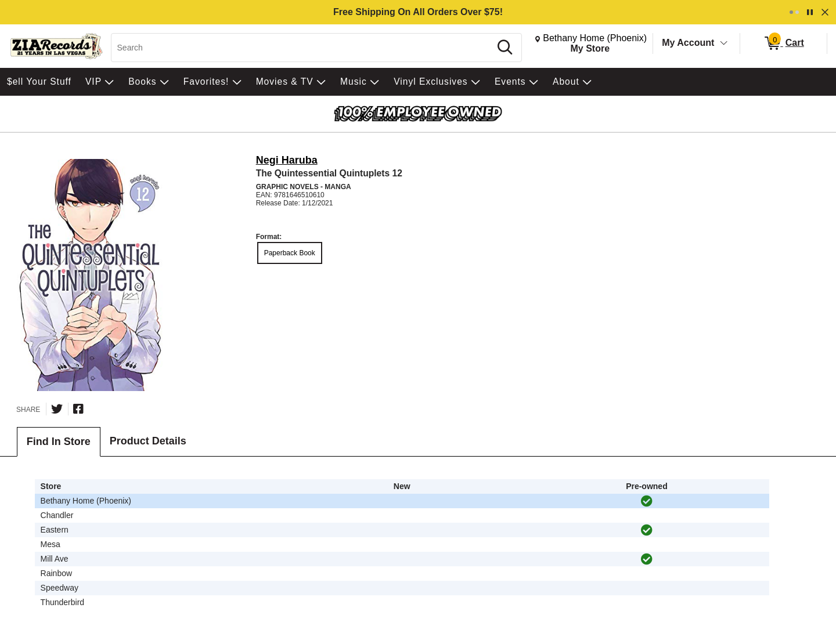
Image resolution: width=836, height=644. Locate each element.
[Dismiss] (825, 12)
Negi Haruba (287, 160)
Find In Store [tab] (59, 442)
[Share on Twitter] (57, 409)
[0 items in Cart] (783, 44)
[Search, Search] (303, 48)
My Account (688, 43)
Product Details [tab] (148, 441)
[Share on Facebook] (78, 409)
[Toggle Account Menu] (724, 44)
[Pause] (810, 12)
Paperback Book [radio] (290, 253)
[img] (647, 501)
